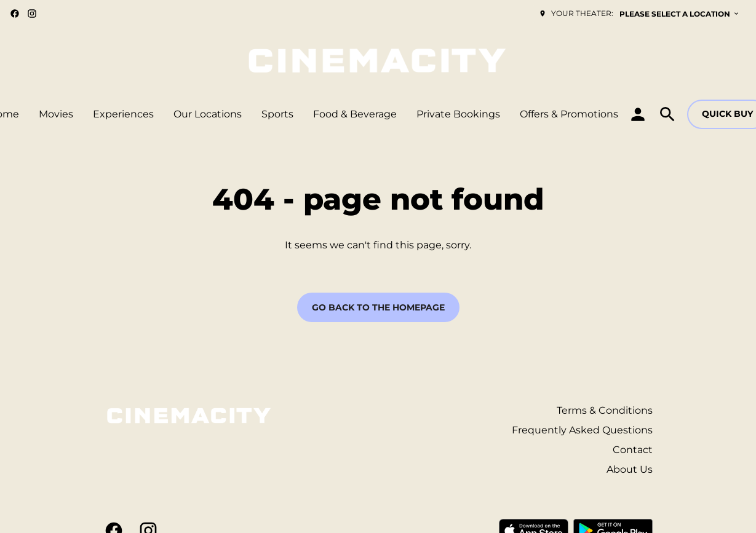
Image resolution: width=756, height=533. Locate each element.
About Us (630, 469)
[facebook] (15, 14)
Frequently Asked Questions (582, 430)
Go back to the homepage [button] (378, 307)
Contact (633, 450)
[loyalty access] (638, 114)
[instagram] (32, 14)
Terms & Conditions (605, 410)
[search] (667, 114)
